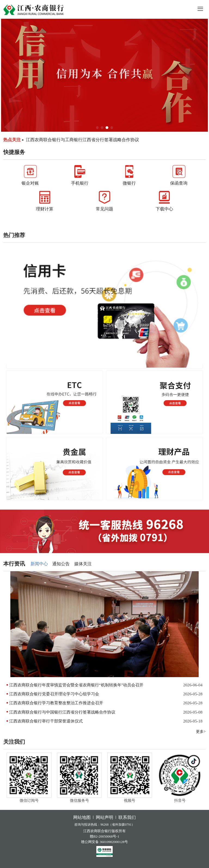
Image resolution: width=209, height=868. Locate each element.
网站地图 (82, 817)
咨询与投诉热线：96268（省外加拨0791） (104, 825)
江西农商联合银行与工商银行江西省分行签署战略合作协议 (82, 140)
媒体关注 (83, 564)
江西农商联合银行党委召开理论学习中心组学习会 (54, 694)
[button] (97, 128)
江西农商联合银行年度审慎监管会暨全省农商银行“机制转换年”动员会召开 (76, 685)
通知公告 (61, 564)
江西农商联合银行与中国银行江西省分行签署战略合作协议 (62, 712)
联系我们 (127, 817)
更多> (201, 732)
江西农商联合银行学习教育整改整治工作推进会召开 (56, 703)
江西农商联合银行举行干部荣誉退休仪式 (46, 721)
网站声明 (104, 817)
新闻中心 (39, 564)
